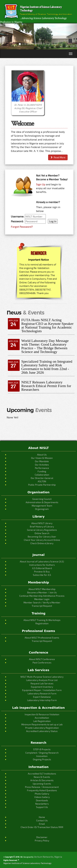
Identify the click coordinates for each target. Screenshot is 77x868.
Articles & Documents (42, 780)
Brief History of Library (42, 527)
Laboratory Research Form (42, 693)
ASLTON (42, 481)
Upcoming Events (42, 784)
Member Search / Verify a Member (42, 602)
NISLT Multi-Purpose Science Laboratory (42, 677)
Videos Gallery (42, 797)
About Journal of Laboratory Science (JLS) (42, 561)
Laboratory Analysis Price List (42, 680)
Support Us (42, 807)
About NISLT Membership (42, 589)
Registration (42, 623)
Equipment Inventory (42, 687)
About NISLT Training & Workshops (42, 620)
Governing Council (42, 499)
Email (42, 824)
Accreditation (42, 718)
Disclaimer (42, 837)
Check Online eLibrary (42, 543)
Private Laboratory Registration (42, 728)
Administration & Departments (42, 502)
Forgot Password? (22, 227)
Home (42, 817)
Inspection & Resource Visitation (42, 714)
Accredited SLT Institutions (42, 774)
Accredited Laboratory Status (42, 731)
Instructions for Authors (42, 565)
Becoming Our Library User (42, 537)
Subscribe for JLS (42, 575)
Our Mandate (42, 461)
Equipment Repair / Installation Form (42, 690)
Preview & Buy (42, 572)
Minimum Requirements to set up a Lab (42, 724)
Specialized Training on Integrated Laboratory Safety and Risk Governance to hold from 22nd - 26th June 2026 (47, 367)
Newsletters (42, 804)
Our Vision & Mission (42, 458)
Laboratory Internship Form (42, 700)
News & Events (42, 777)
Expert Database (42, 697)
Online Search (42, 533)
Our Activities (42, 465)
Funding (42, 471)
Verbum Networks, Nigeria (48, 857)
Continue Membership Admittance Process (42, 596)
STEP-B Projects (42, 749)
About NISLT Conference (42, 659)
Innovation (42, 756)
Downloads (42, 800)
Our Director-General (42, 478)
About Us (42, 455)
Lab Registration (42, 721)
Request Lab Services (42, 683)
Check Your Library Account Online (42, 540)
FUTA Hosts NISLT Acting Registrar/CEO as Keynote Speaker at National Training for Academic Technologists (47, 325)
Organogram (42, 509)
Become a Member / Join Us (42, 592)
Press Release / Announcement (42, 787)
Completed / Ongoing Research (42, 753)
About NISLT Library (42, 523)
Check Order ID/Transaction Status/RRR (42, 827)
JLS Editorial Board (42, 568)
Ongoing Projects (42, 759)
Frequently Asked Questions (42, 790)
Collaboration (42, 475)
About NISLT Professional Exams (42, 638)
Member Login (42, 599)
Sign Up (41, 184)
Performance (42, 468)
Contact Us (42, 820)
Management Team (42, 506)
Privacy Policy (42, 840)
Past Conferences (42, 663)
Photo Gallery (42, 794)
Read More (58, 157)
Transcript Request (42, 606)
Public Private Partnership (42, 485)
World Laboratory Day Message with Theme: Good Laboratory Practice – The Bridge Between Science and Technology (45, 346)
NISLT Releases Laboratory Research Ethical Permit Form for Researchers (46, 386)
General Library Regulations (42, 530)
